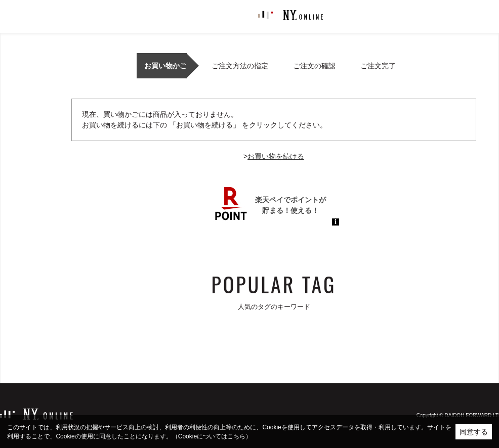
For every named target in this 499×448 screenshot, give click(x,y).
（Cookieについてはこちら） (212, 436)
